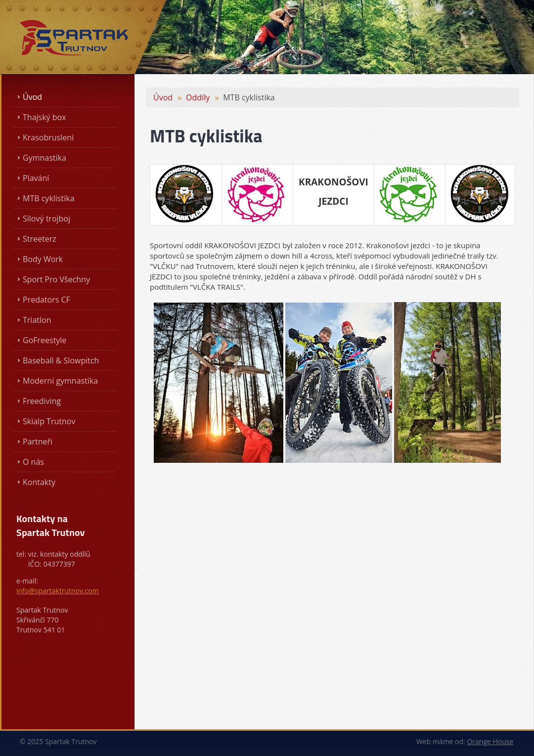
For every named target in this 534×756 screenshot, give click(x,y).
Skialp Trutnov (49, 421)
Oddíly (198, 97)
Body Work (43, 259)
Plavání (36, 178)
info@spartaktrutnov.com (58, 591)
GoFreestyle (44, 340)
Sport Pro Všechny (56, 279)
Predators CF (46, 300)
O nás (33, 462)
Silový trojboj (46, 219)
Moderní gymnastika (60, 381)
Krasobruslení (48, 137)
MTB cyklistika (49, 198)
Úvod (32, 97)
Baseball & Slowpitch (61, 360)
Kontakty (39, 482)
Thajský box (44, 117)
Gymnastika (44, 158)
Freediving (42, 401)
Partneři (38, 442)
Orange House (490, 741)
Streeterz (40, 239)
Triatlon (37, 320)
